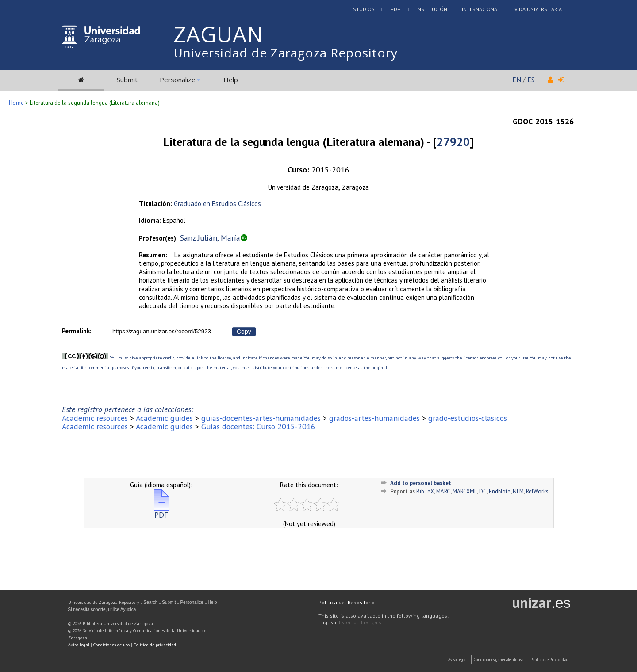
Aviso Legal (457, 659)
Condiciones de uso (111, 645)
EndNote (500, 491)
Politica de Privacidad (549, 659)
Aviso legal (79, 645)
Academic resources (95, 418)
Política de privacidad (155, 645)
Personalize (178, 80)
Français (371, 622)
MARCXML (465, 491)
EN (517, 80)
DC (483, 491)
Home (16, 103)
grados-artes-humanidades (374, 418)
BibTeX (425, 491)
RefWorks (537, 491)
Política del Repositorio (347, 602)
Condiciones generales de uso (499, 659)
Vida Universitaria (538, 9)
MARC (443, 491)
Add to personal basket (421, 483)
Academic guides (164, 418)
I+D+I (395, 9)
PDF (161, 511)
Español (349, 622)
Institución (432, 9)
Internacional (481, 9)
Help (231, 80)
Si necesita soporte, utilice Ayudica (102, 609)
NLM (518, 491)
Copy (244, 332)
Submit (127, 80)
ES (531, 80)
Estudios (363, 9)
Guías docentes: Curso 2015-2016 (258, 426)
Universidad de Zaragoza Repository (286, 53)
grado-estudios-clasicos (468, 418)
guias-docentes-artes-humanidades (261, 418)
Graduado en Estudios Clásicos (217, 204)
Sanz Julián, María (210, 238)
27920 (453, 142)
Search (151, 602)
